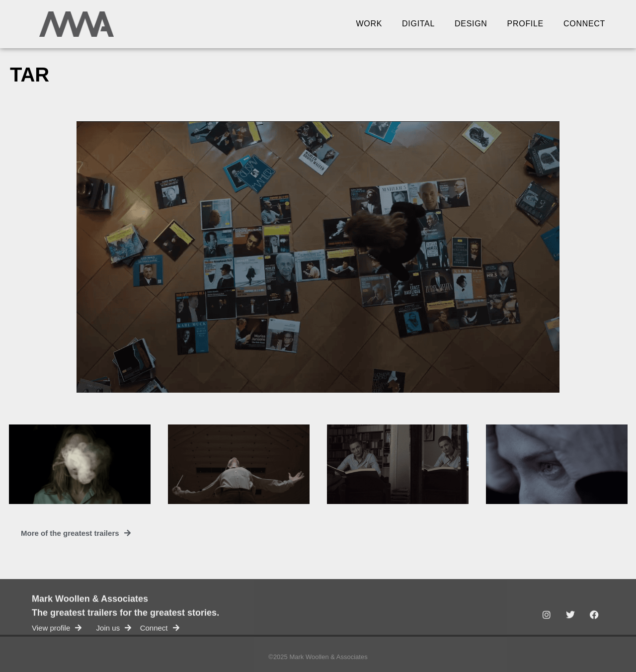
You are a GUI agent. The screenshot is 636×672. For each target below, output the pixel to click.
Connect (584, 24)
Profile (525, 24)
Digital (418, 24)
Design (471, 24)
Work (369, 24)
